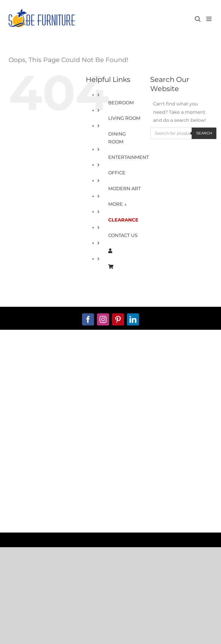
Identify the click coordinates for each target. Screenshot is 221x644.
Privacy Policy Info (110, 447)
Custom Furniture (55, 456)
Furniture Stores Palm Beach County (110, 518)
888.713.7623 (111, 381)
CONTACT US (123, 235)
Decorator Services (55, 464)
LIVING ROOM (124, 118)
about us (110, 352)
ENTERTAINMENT (128, 157)
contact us (111, 360)
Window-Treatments (55, 473)
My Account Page (55, 431)
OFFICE (117, 173)
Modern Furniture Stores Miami (57, 498)
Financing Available (55, 448)
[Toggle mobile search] (198, 19)
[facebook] (88, 319)
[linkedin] (133, 319)
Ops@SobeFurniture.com (110, 390)
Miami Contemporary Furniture (166, 508)
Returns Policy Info (111, 455)
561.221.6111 (111, 373)
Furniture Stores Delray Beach (54, 508)
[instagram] (103, 319)
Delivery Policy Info (110, 472)
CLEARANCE (123, 220)
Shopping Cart (55, 440)
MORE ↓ (118, 204)
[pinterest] (118, 319)
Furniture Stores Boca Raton (167, 498)
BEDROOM (121, 103)
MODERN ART (124, 189)
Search (204, 133)
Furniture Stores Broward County (109, 508)
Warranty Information (111, 464)
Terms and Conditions (111, 422)
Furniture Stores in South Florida (113, 498)
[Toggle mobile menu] (209, 19)
